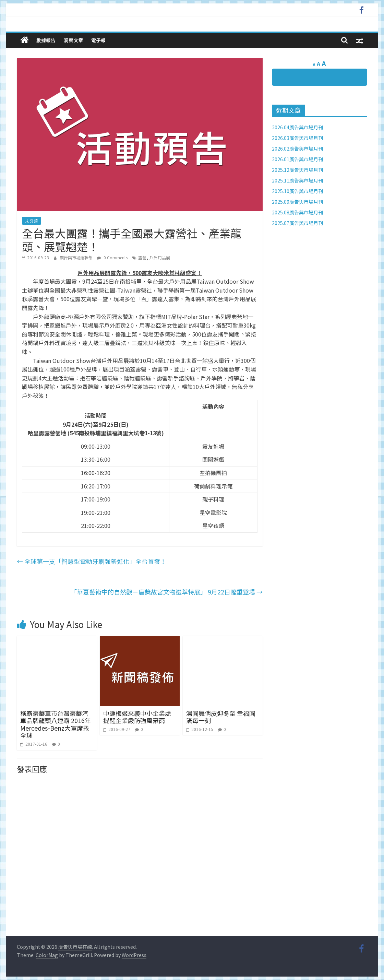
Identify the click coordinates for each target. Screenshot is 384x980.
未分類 (32, 221)
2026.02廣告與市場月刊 (297, 149)
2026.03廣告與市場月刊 (297, 138)
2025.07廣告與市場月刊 (297, 223)
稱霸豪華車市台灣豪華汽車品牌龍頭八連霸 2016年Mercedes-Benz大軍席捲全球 (56, 724)
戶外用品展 (160, 257)
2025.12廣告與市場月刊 (297, 170)
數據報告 (46, 40)
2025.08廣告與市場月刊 (297, 212)
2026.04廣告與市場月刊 (297, 127)
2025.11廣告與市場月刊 (297, 180)
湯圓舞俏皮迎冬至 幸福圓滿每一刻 (221, 717)
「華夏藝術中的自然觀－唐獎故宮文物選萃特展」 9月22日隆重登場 (167, 592)
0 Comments (112, 257)
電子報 (98, 40)
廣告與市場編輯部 (77, 257)
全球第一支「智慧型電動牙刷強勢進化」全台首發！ (92, 561)
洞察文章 (73, 40)
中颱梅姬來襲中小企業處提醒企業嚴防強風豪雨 (137, 717)
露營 (142, 257)
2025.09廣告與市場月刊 (297, 202)
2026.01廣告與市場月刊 (297, 159)
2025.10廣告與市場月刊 (297, 191)
